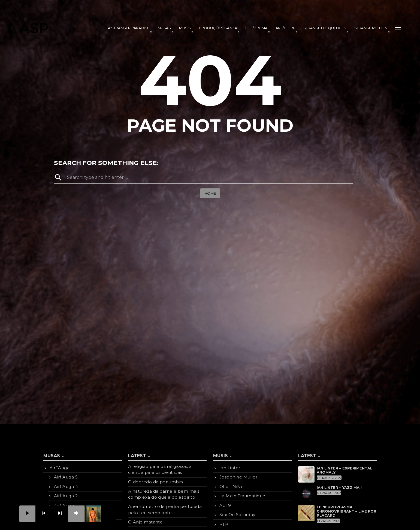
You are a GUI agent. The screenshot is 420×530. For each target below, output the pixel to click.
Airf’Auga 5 (66, 477)
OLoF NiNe (232, 487)
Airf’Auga (60, 468)
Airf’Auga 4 (66, 487)
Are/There (285, 28)
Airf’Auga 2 (66, 496)
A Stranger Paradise (129, 28)
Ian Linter (230, 468)
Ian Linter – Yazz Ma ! (339, 487)
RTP (224, 524)
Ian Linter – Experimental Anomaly (345, 470)
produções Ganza (218, 28)
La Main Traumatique (242, 496)
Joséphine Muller (238, 477)
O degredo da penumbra (155, 482)
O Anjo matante (145, 522)
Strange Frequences (325, 28)
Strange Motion (371, 28)
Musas (164, 28)
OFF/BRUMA (256, 28)
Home (210, 193)
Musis (185, 28)
